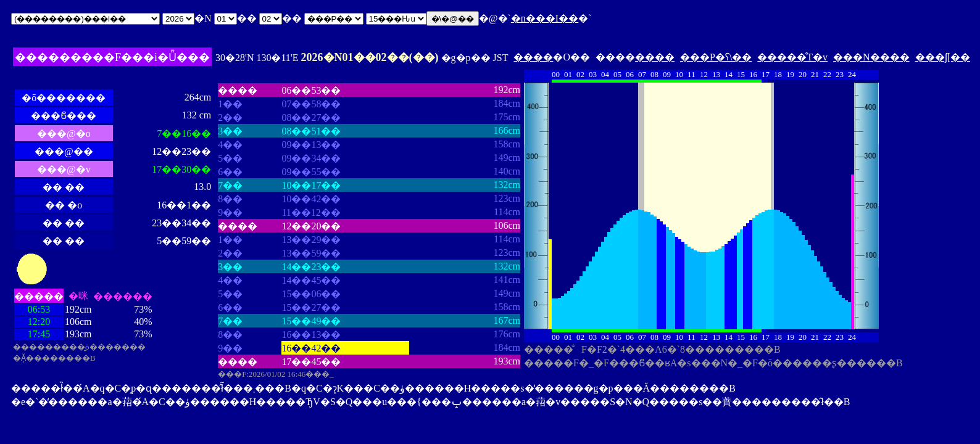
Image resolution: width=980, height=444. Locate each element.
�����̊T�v (792, 57)
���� (533, 57)
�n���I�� (545, 18)
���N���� (871, 57)
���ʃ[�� (943, 57)
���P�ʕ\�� (716, 57)
